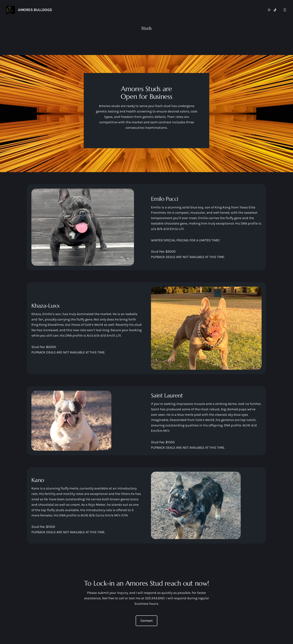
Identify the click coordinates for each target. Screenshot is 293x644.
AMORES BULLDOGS (35, 10)
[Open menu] (285, 10)
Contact (147, 621)
